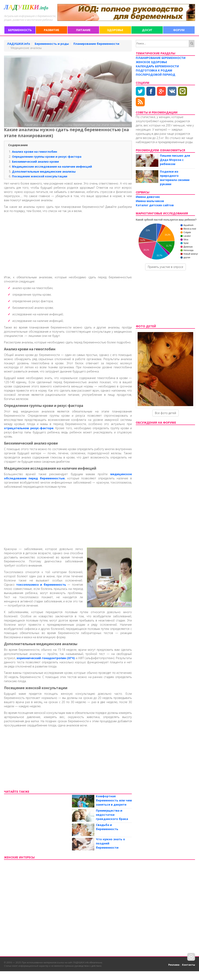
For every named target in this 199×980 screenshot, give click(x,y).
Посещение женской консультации (40, 176)
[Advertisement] (66, 243)
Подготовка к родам (154, 70)
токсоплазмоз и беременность (41, 584)
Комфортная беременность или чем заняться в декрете (114, 800)
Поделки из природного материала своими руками (175, 178)
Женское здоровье (151, 62)
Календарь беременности (157, 66)
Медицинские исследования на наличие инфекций (52, 166)
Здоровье (115, 30)
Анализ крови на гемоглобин (34, 151)
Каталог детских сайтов (155, 205)
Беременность (20, 30)
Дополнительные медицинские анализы (44, 171)
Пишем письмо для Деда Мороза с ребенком (175, 160)
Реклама (174, 965)
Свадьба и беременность (107, 827)
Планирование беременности (161, 58)
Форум (179, 30)
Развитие (52, 30)
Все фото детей (166, 413)
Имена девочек (148, 197)
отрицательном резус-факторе (29, 428)
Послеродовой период (156, 74)
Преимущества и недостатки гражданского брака (112, 815)
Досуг (147, 30)
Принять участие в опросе (166, 267)
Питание (83, 30)
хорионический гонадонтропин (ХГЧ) (46, 658)
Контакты (189, 965)
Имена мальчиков (150, 201)
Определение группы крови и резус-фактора (47, 156)
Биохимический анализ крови (35, 161)
